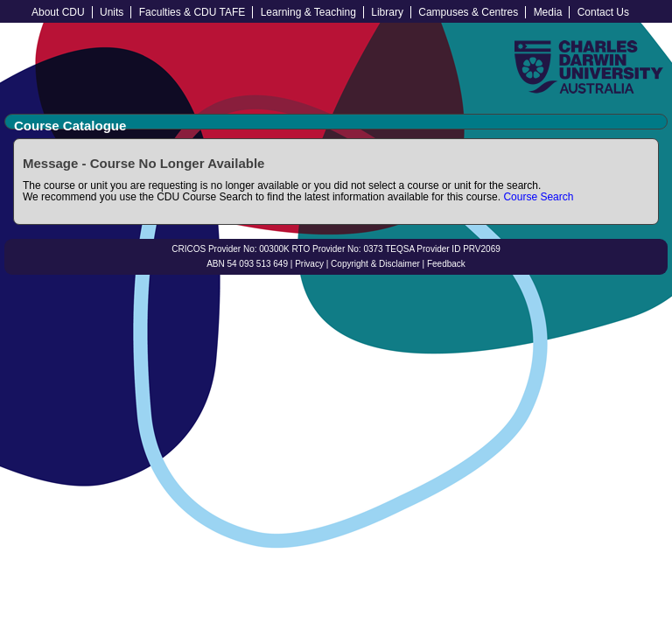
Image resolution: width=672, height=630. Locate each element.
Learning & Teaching (308, 12)
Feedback (446, 264)
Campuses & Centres (468, 12)
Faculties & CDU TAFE (192, 12)
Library (387, 12)
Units (112, 12)
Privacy (309, 264)
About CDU (58, 12)
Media (548, 12)
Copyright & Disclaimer (375, 264)
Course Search (538, 197)
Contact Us (603, 12)
